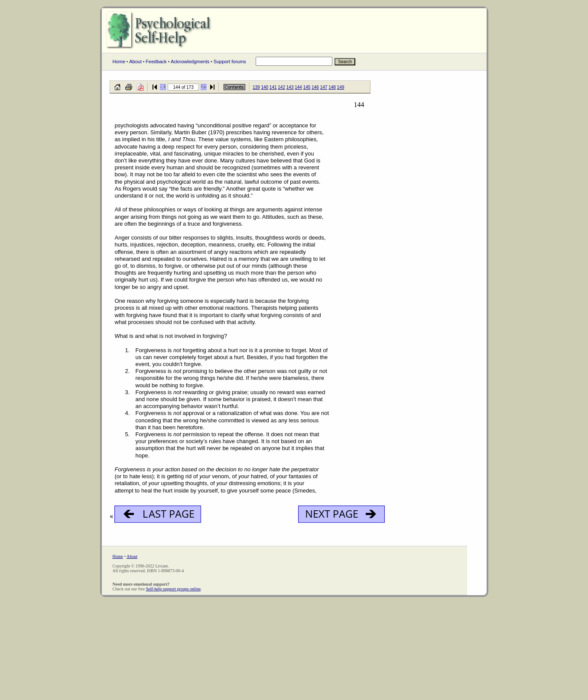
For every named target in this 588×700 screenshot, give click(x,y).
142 (281, 87)
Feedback (156, 62)
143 (290, 87)
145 (307, 87)
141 (273, 87)
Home (119, 62)
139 (256, 87)
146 (315, 87)
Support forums (230, 62)
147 (324, 87)
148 (332, 87)
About (135, 62)
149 (341, 87)
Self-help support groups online (173, 589)
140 (265, 87)
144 (298, 87)
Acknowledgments (190, 62)
